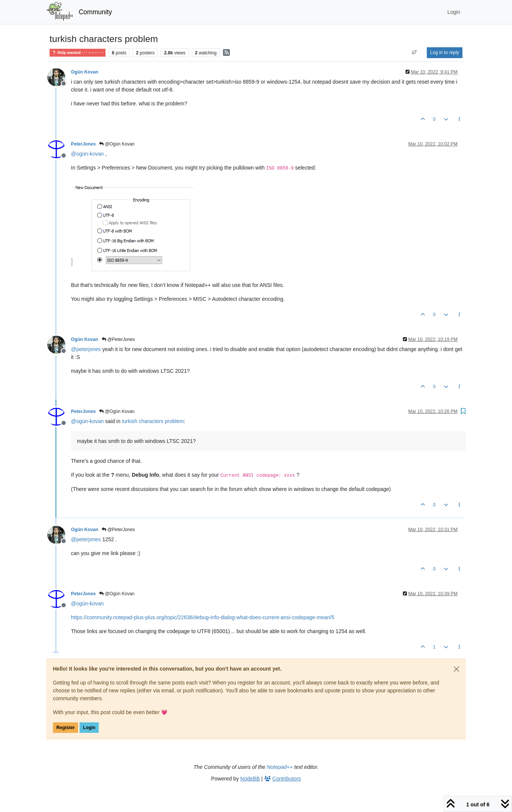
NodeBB (250, 779)
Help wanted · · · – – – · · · (78, 53)
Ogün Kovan (85, 72)
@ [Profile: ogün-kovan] (87, 154)
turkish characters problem (153, 421)
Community (96, 12)
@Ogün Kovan (117, 144)
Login (89, 728)
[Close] (456, 669)
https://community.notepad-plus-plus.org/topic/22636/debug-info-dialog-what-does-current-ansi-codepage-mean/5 (203, 617)
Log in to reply (445, 53)
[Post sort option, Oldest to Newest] (415, 53)
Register (66, 728)
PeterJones (83, 144)
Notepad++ (280, 767)
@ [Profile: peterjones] (86, 349)
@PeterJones (118, 339)
